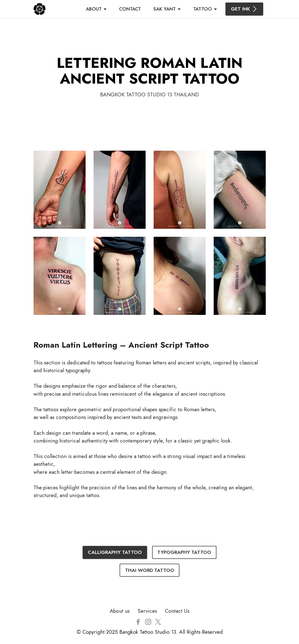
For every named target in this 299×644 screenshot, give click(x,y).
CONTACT (130, 9)
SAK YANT (165, 9)
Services (147, 611)
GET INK (244, 9)
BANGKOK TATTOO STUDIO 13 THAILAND (149, 95)
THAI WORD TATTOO (150, 570)
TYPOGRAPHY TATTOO (184, 552)
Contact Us (177, 611)
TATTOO (203, 9)
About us (120, 611)
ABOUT (94, 9)
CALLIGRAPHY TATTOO (115, 552)
